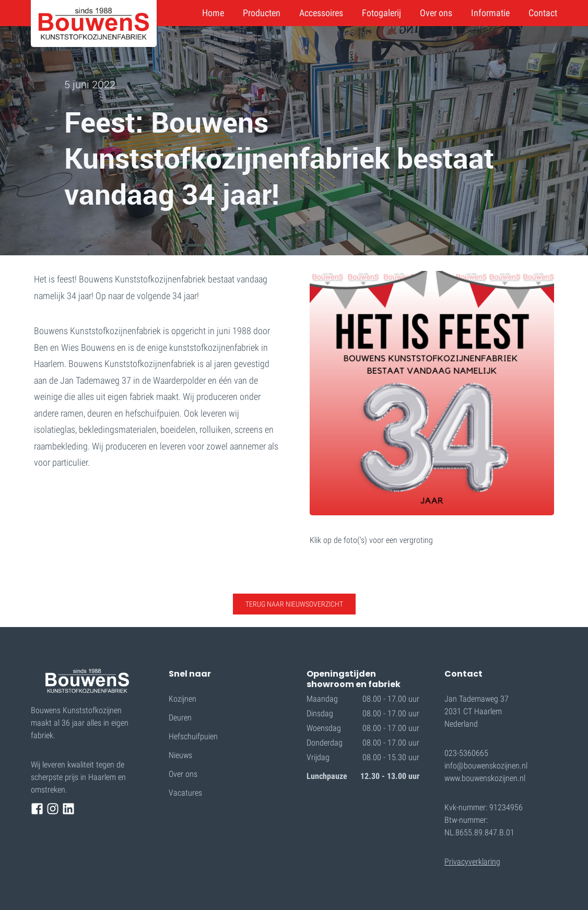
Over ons (436, 13)
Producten (262, 13)
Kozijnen (183, 699)
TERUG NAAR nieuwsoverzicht (294, 604)
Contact (543, 13)
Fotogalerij (381, 13)
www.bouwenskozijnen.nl (485, 778)
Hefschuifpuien (193, 736)
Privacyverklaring (472, 862)
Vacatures (185, 793)
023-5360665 (466, 753)
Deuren (180, 718)
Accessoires (321, 13)
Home (213, 13)
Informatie (490, 13)
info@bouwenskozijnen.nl (486, 766)
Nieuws (180, 755)
